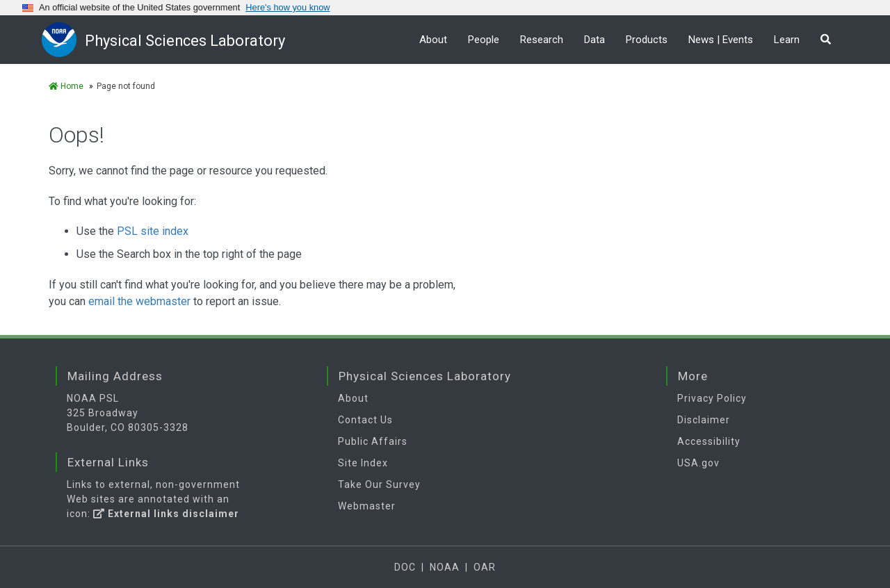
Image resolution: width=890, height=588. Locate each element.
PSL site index (153, 231)
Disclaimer (704, 420)
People (484, 40)
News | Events (721, 40)
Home (66, 86)
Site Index (363, 463)
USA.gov (698, 463)
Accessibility (709, 441)
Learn (787, 40)
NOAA (445, 567)
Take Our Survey (379, 484)
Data (594, 40)
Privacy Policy (712, 398)
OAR (485, 567)
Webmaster (367, 506)
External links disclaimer (166, 514)
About (433, 40)
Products (647, 40)
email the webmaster (139, 301)
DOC (405, 567)
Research (542, 40)
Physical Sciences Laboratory (186, 41)
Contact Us (365, 420)
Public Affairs (373, 441)
